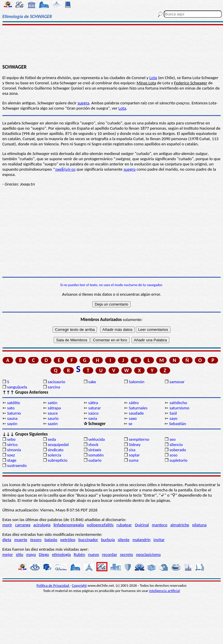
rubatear (124, 525)
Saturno (14, 413)
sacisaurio (56, 382)
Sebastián (178, 424)
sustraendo (17, 465)
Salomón (137, 382)
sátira (93, 403)
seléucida (97, 439)
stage (12, 460)
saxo (133, 418)
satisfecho (178, 403)
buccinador (88, 540)
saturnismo (179, 408)
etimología (61, 554)
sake (92, 382)
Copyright (79, 585)
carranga (23, 525)
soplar (134, 455)
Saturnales (138, 408)
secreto (126, 554)
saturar (95, 408)
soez (11, 455)
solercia (54, 455)
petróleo (68, 540)
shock (93, 445)
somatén (96, 455)
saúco (93, 413)
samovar (177, 382)
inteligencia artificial (165, 591)
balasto (51, 540)
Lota (153, 78)
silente (124, 540)
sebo (11, 439)
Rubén (79, 554)
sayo (173, 418)
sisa (132, 450)
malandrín (141, 540)
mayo (31, 554)
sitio (19, 554)
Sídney (135, 445)
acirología (42, 525)
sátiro (134, 403)
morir (7, 525)
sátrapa (54, 408)
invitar (159, 540)
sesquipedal (58, 445)
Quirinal (142, 525)
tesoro (36, 540)
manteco (160, 525)
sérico (12, 445)
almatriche (180, 525)
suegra (83, 103)
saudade (136, 413)
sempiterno (139, 439)
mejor (8, 554)
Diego (44, 554)
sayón (12, 424)
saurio (53, 418)
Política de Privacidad (53, 585)
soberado (178, 450)
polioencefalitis (100, 525)
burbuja (108, 540)
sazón (53, 424)
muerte (21, 540)
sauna (12, 418)
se (130, 424)
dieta (7, 540)
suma (134, 460)
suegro (130, 169)
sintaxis (95, 450)
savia (93, 418)
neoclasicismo (148, 554)
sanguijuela (17, 387)
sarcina (54, 387)
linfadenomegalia (69, 525)
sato (11, 408)
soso (174, 455)
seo (173, 439)
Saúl (173, 413)
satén (52, 403)
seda (52, 439)
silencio (176, 445)
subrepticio (57, 460)
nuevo (93, 554)
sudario (95, 460)
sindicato (56, 450)
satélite (13, 403)
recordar (109, 554)
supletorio (179, 460)
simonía (14, 450)
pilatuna (199, 525)
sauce (53, 413)
